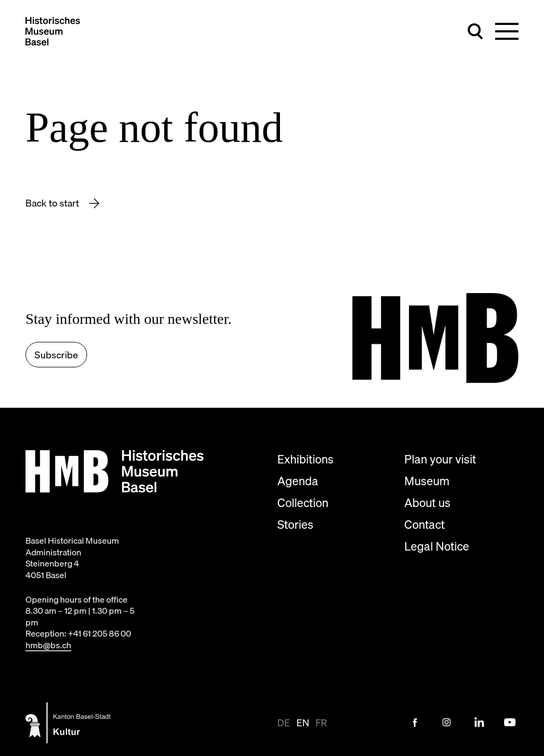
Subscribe (56, 355)
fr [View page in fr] (321, 723)
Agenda (298, 481)
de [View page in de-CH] (284, 723)
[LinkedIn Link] (479, 723)
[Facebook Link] (415, 723)
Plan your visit (440, 459)
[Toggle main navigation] (507, 31)
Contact (424, 524)
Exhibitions (305, 459)
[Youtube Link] (510, 723)
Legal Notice (437, 546)
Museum (427, 481)
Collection (303, 502)
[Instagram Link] (447, 723)
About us (427, 502)
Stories (295, 524)
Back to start (53, 203)
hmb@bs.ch (48, 645)
